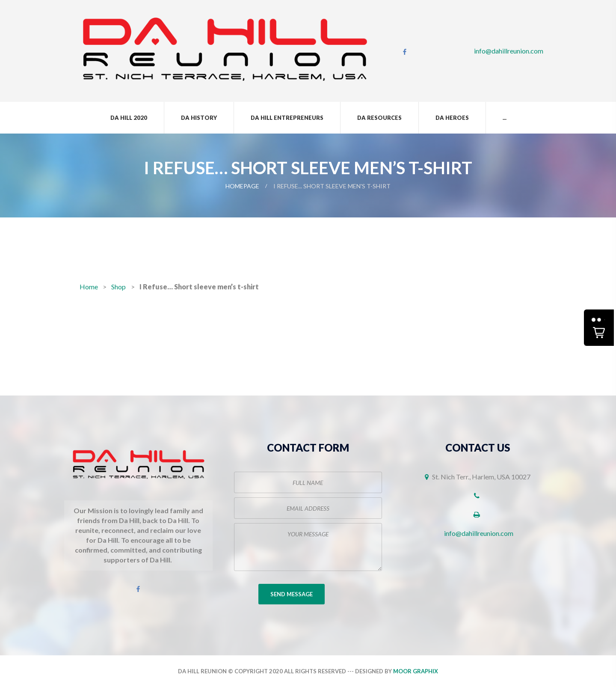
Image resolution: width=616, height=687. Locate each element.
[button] (599, 328)
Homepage (242, 186)
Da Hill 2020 (129, 118)
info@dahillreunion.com (509, 51)
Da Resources (379, 118)
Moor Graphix (416, 671)
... (505, 118)
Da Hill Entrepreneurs (287, 118)
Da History (199, 118)
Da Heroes (452, 118)
